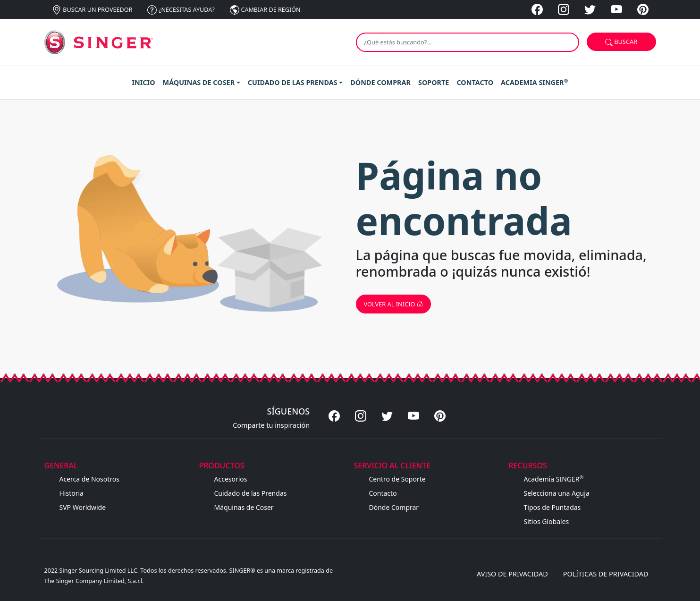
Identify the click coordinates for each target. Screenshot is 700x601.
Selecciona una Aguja (557, 493)
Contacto (383, 493)
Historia (72, 493)
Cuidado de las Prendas (251, 493)
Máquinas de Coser (244, 507)
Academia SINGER (554, 479)
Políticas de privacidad (606, 574)
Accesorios (231, 479)
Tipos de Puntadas (552, 507)
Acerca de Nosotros (89, 479)
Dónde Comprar (394, 507)
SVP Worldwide (83, 507)
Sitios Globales (547, 521)
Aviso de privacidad (512, 574)
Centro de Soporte (397, 479)
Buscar (621, 42)
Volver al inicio (393, 304)
